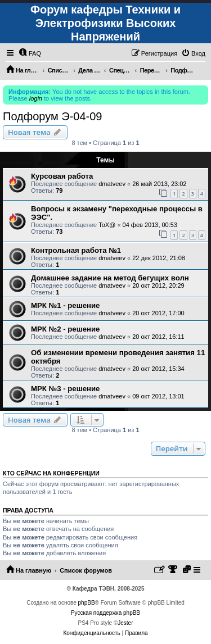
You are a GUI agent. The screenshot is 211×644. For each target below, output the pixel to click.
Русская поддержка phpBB (105, 613)
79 (59, 191)
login (36, 98)
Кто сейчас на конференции (51, 473)
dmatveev (112, 184)
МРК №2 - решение (65, 329)
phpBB (87, 603)
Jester (125, 623)
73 (59, 232)
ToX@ (107, 225)
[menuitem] (30, 53)
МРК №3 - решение (65, 389)
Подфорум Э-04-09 (52, 116)
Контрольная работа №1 (76, 250)
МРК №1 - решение (65, 305)
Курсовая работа (62, 176)
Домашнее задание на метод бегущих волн (110, 278)
